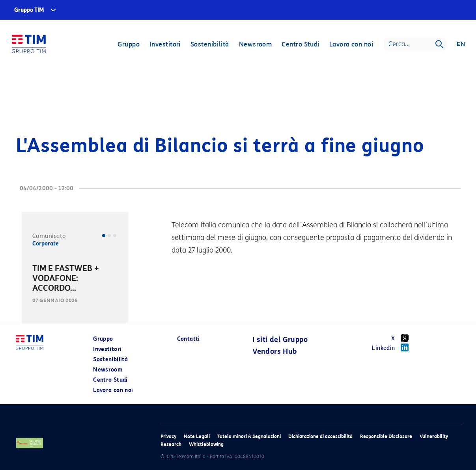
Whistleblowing (206, 444)
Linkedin (393, 347)
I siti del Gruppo (280, 340)
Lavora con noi (351, 44)
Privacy (168, 436)
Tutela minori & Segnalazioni (249, 436)
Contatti (189, 339)
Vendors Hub (274, 351)
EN (461, 44)
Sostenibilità (210, 44)
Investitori (165, 44)
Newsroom (256, 44)
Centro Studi (300, 44)
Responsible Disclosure (386, 436)
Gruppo (129, 44)
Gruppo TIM (29, 10)
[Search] (415, 44)
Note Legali (197, 436)
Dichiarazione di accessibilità (320, 436)
